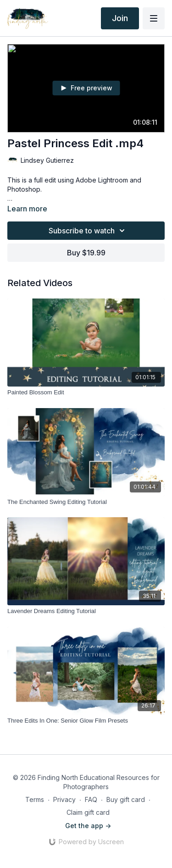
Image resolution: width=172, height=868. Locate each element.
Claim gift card (88, 812)
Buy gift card (126, 799)
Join (120, 18)
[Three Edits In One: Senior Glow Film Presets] (86, 721)
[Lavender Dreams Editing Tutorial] (86, 611)
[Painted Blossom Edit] (86, 393)
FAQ (91, 799)
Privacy (64, 799)
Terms (35, 799)
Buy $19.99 (86, 253)
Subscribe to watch (88, 231)
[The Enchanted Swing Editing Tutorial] (86, 502)
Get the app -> (88, 826)
